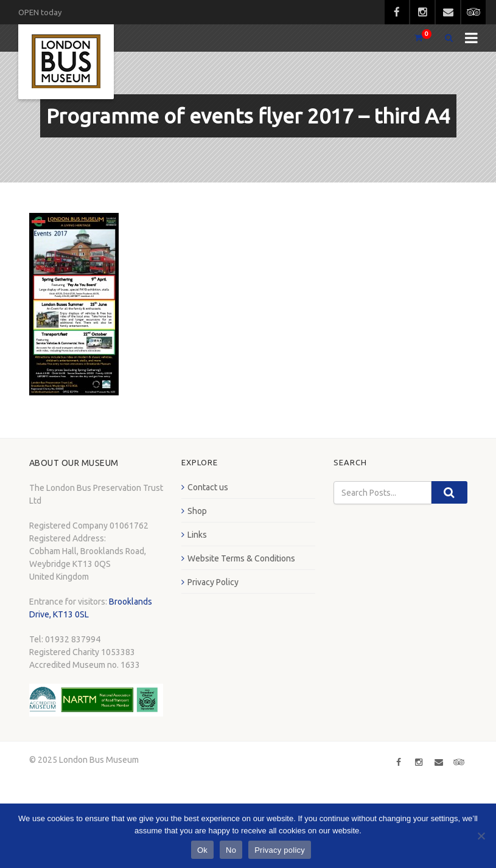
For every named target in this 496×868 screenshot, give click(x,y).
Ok (202, 850)
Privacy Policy (213, 582)
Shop (197, 511)
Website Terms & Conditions (241, 558)
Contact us (208, 487)
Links (197, 535)
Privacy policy (280, 850)
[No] (481, 836)
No (231, 850)
